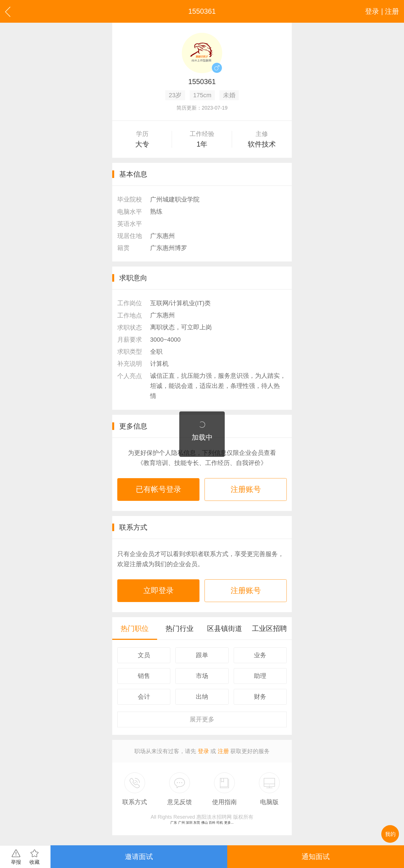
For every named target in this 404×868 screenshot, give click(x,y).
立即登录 (159, 591)
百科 (212, 823)
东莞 (197, 823)
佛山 (205, 823)
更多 (202, 719)
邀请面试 (139, 857)
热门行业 (180, 628)
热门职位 (135, 628)
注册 (223, 751)
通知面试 (316, 857)
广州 (182, 823)
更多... (229, 823)
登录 (203, 751)
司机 (220, 823)
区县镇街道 (225, 628)
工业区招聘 (269, 628)
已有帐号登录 (159, 489)
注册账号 (246, 489)
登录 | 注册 (382, 11)
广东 (174, 823)
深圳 (189, 823)
